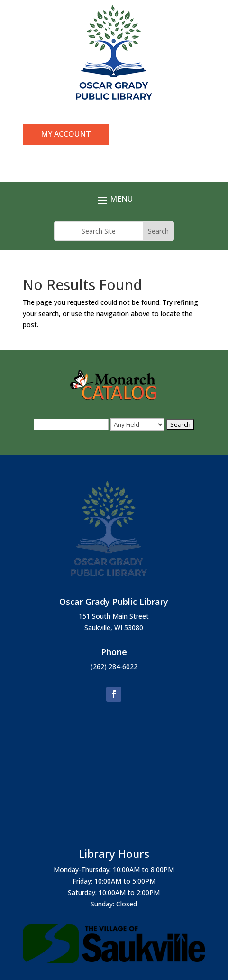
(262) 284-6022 (114, 666)
